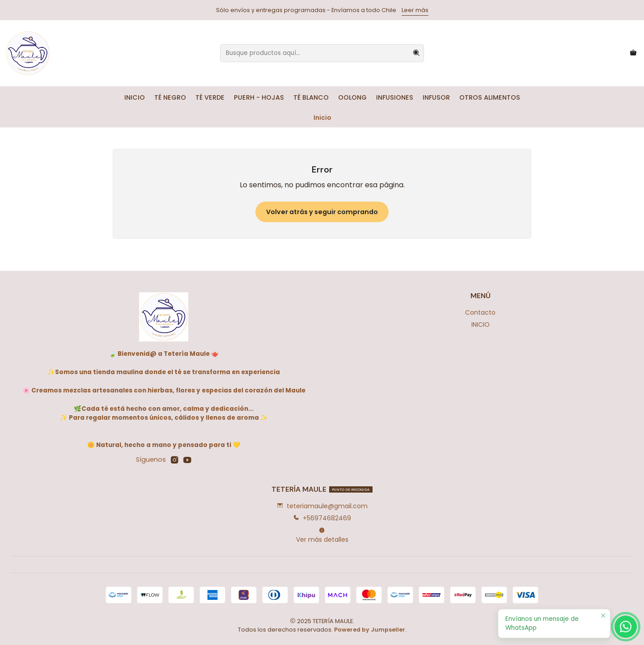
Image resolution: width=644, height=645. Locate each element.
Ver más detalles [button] (322, 535)
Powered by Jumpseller (370, 630)
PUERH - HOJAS (259, 97)
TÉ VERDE (210, 97)
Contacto (480, 312)
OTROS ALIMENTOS (490, 97)
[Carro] (633, 53)
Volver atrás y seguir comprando (322, 212)
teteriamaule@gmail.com (322, 506)
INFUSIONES (395, 97)
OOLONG (352, 97)
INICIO (135, 97)
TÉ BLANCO (311, 97)
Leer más (415, 10)
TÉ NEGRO (170, 97)
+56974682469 (322, 518)
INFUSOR (436, 97)
